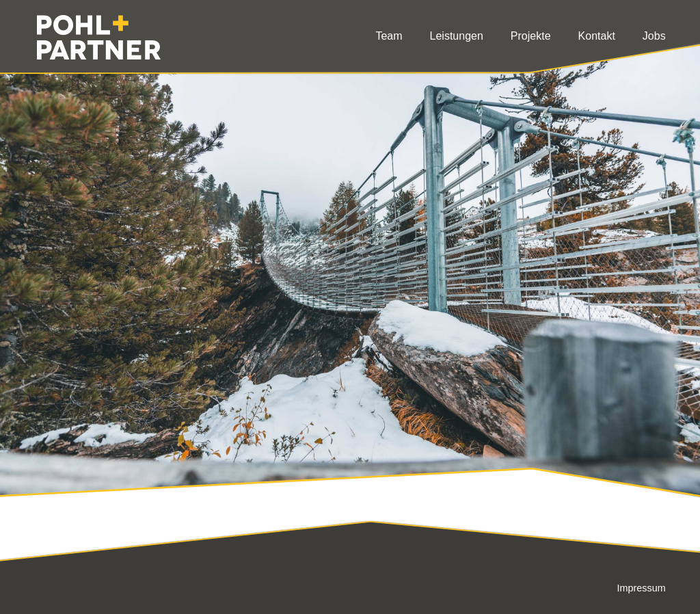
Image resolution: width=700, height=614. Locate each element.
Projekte (531, 36)
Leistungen (457, 36)
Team (389, 36)
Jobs (654, 36)
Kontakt (597, 36)
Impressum (641, 588)
